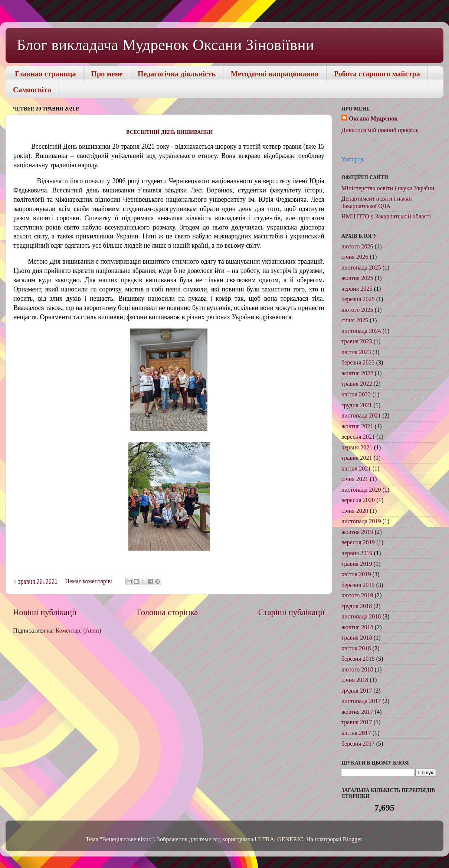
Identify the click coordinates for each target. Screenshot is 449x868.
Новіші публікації (45, 612)
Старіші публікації (291, 612)
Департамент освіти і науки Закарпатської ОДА (377, 202)
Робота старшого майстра (377, 74)
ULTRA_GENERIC (279, 839)
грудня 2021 (357, 405)
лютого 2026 (357, 247)
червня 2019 (357, 553)
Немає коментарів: (89, 581)
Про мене (107, 74)
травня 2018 (357, 638)
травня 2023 (357, 341)
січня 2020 (355, 511)
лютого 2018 (357, 670)
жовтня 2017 (357, 712)
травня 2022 (357, 384)
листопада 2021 (361, 416)
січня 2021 (355, 479)
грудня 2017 (357, 691)
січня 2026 (355, 257)
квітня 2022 (356, 395)
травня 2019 (357, 564)
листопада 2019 (361, 521)
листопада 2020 (361, 490)
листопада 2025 (361, 268)
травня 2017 (357, 722)
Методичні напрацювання (275, 74)
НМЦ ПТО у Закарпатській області (386, 217)
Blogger (352, 839)
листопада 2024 (361, 331)
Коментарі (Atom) (78, 631)
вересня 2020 (358, 500)
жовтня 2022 (357, 373)
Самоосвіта (32, 90)
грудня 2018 (357, 606)
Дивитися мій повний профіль (380, 130)
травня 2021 (357, 458)
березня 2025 (358, 299)
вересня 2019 (358, 542)
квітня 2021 (356, 469)
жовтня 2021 (357, 426)
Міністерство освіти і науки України (388, 188)
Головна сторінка (168, 612)
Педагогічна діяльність (177, 74)
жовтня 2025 (357, 278)
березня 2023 (358, 363)
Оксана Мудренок (373, 119)
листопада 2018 (361, 617)
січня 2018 (355, 680)
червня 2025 (357, 289)
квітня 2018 (356, 648)
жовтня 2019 (357, 532)
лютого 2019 (357, 595)
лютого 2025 (357, 310)
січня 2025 (355, 320)
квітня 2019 (356, 574)
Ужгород (353, 159)
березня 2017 (358, 744)
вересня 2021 (358, 437)
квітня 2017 (356, 733)
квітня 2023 (356, 352)
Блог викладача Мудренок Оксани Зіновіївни (165, 45)
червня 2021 (357, 448)
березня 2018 (358, 659)
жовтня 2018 (357, 627)
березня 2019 (358, 585)
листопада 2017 (361, 701)
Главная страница (45, 74)
